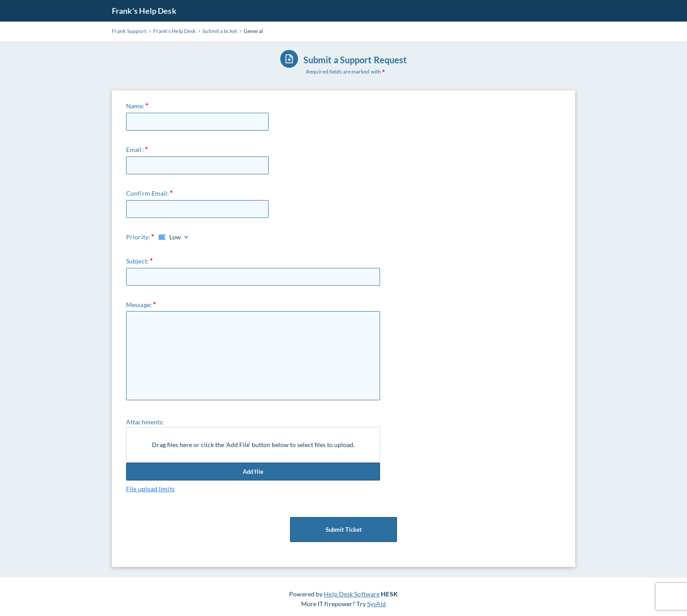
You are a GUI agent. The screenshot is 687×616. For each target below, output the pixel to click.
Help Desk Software (352, 594)
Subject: (137, 261)
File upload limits (150, 489)
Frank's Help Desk (144, 11)
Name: (135, 106)
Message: (139, 305)
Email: (135, 150)
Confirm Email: (147, 193)
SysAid (377, 604)
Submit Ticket (343, 530)
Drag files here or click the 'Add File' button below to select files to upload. (253, 445)
